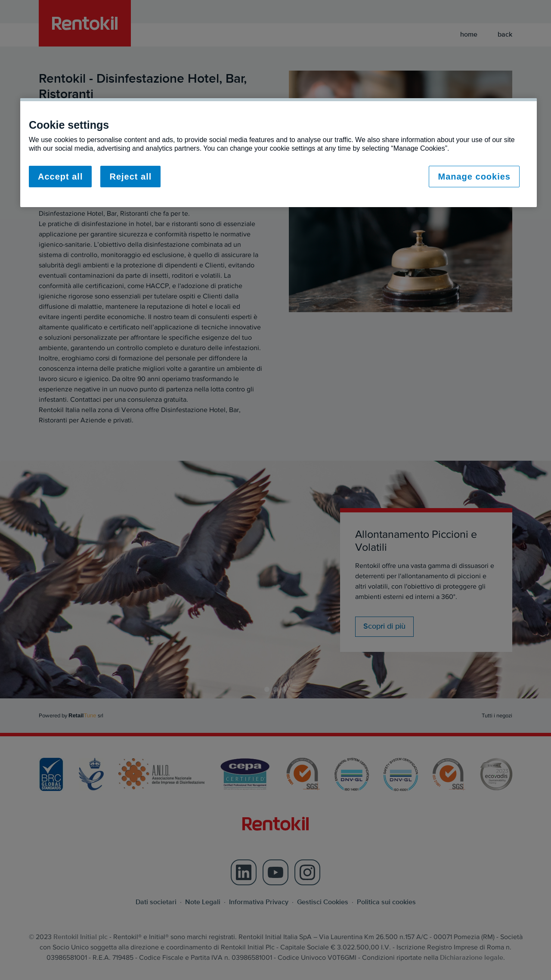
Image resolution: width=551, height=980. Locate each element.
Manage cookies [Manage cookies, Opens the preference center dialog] (474, 177)
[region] (279, 153)
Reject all (130, 177)
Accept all (60, 177)
